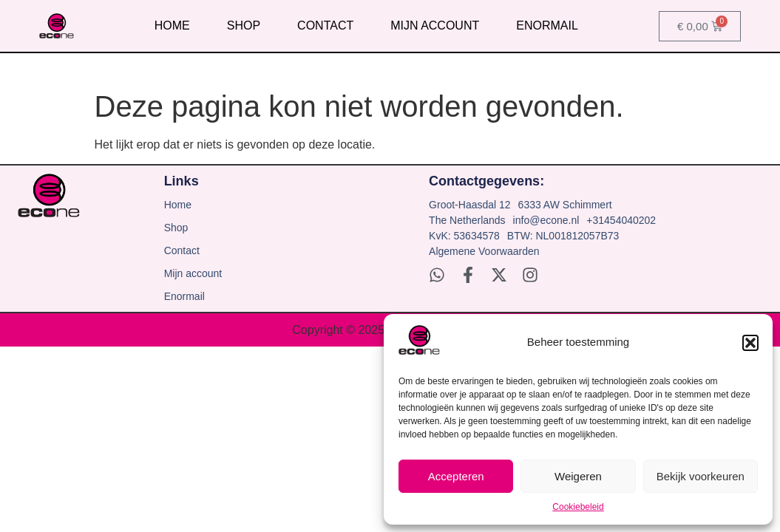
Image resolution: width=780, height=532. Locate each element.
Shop (244, 25)
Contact (325, 25)
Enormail (547, 25)
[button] (750, 343)
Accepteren (456, 476)
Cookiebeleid (578, 507)
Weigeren (578, 476)
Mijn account (435, 25)
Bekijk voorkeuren (701, 476)
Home (172, 25)
